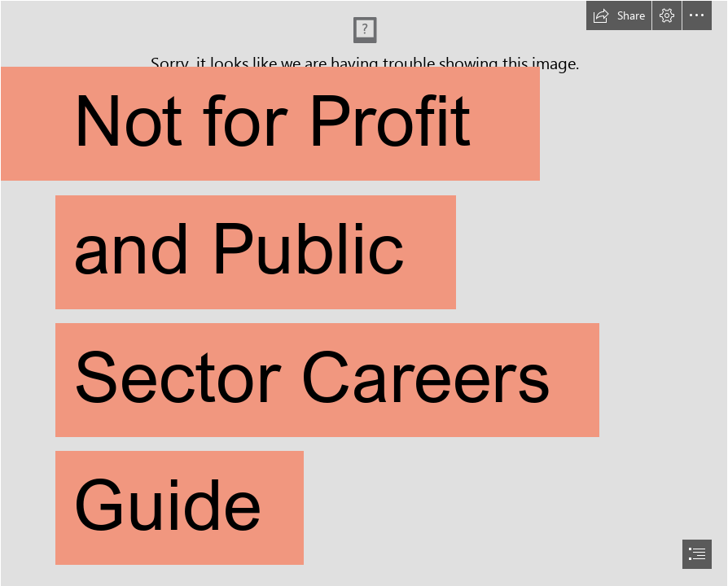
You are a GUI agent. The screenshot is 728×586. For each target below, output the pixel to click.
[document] (364, 293)
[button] (619, 15)
